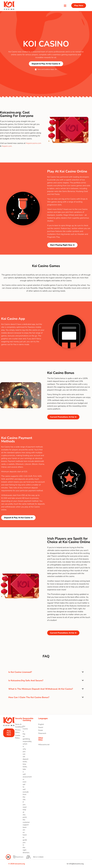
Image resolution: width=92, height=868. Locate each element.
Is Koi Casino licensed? (20, 672)
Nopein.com (7, 146)
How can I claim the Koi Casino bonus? (29, 697)
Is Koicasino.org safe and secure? (26, 680)
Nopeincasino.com (33, 143)
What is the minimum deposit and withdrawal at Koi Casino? (41, 689)
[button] (46, 672)
